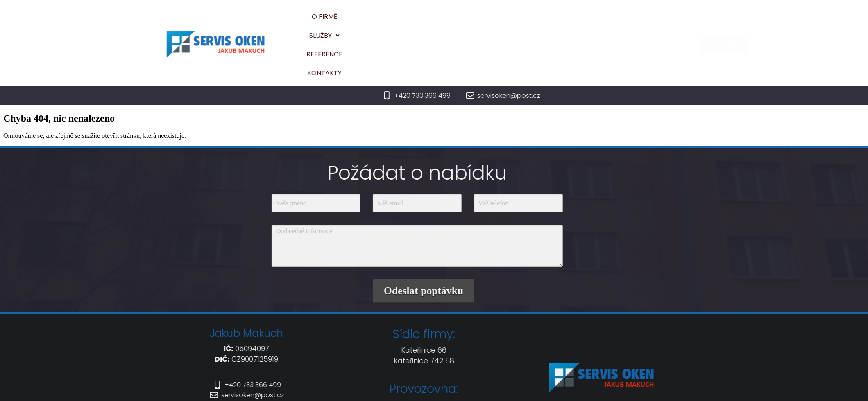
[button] (495, 22)
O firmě (453, 21)
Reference (542, 21)
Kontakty (591, 21)
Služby (495, 21)
